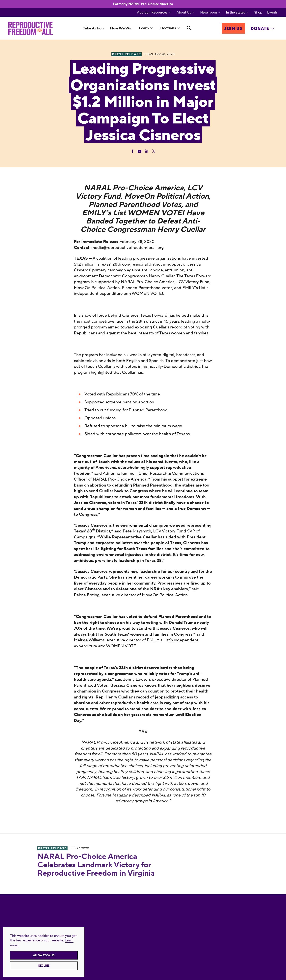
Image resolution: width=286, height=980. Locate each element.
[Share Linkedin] (146, 151)
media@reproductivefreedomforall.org (128, 248)
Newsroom (209, 13)
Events (272, 13)
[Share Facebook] (132, 151)
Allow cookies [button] (44, 955)
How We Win (121, 28)
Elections (168, 28)
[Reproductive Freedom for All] (30, 28)
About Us (184, 13)
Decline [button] (44, 966)
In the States (236, 13)
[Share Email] (140, 151)
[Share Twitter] (154, 151)
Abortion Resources (152, 13)
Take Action (93, 28)
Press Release (52, 848)
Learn (144, 28)
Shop (258, 13)
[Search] (189, 28)
